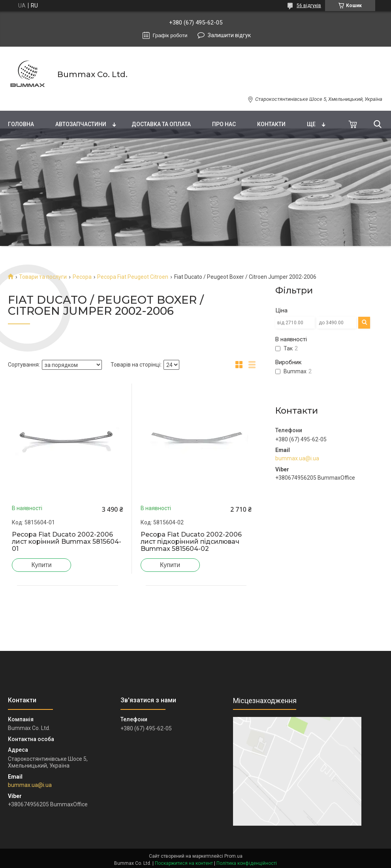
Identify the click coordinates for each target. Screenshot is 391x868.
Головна (21, 124)
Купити (41, 565)
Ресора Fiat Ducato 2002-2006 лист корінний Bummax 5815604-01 (67, 542)
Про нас (224, 124)
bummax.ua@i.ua (297, 458)
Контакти (271, 124)
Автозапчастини (81, 124)
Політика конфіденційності (247, 863)
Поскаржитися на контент (184, 863)
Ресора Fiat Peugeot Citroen (133, 277)
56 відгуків (309, 6)
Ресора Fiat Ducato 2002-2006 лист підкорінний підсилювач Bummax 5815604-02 (191, 542)
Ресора (82, 277)
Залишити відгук (229, 35)
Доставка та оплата (161, 124)
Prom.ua (233, 856)
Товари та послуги (43, 277)
